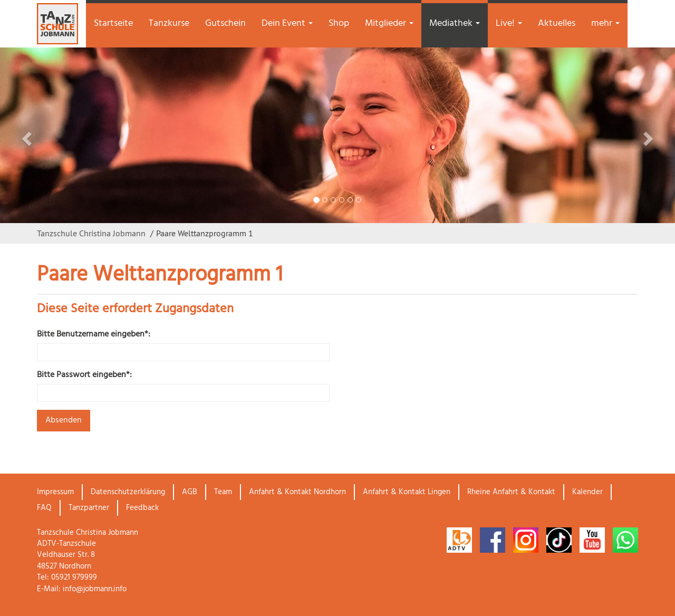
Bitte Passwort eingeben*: (84, 375)
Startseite (113, 23)
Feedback (142, 508)
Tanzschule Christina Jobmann (91, 233)
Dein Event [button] (287, 23)
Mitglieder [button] (389, 23)
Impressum (55, 492)
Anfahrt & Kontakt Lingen (407, 492)
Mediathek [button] (455, 23)
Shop (339, 23)
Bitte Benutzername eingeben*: (94, 335)
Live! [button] (509, 23)
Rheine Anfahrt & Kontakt (511, 492)
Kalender (587, 492)
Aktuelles (557, 23)
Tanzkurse (169, 23)
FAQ (44, 508)
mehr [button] (605, 23)
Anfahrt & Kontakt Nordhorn (297, 492)
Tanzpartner (89, 508)
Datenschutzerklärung (128, 492)
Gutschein (225, 23)
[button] (51, 135)
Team (223, 492)
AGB (190, 492)
